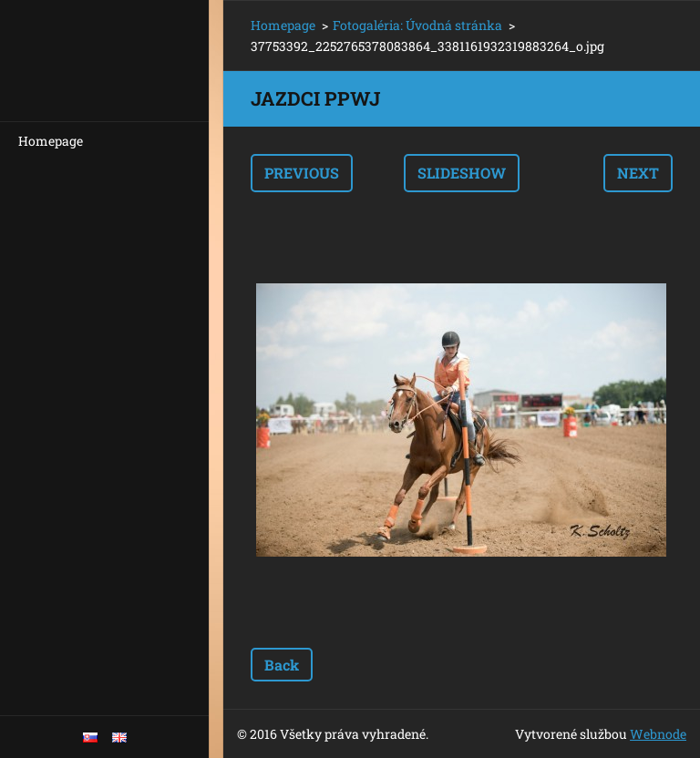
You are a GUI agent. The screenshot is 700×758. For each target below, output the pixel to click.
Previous (302, 173)
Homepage (51, 141)
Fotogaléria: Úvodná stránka (417, 25)
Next (638, 173)
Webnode (658, 734)
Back (282, 665)
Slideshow (462, 173)
